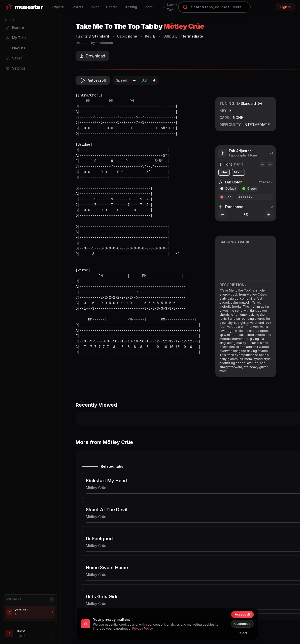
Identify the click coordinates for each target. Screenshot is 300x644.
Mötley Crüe (184, 26)
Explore (58, 7)
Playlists (77, 7)
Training (131, 7)
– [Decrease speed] (134, 80)
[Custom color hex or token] (255, 197)
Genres (112, 7)
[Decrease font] (262, 164)
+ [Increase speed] (154, 80)
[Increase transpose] (269, 214)
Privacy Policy (143, 629)
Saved (95, 7)
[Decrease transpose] (222, 214)
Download (92, 56)
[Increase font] (270, 164)
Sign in (286, 7)
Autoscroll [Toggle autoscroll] (93, 80)
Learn (148, 7)
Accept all (242, 614)
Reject (242, 633)
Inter (224, 172)
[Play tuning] (260, 104)
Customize (242, 624)
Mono (238, 172)
